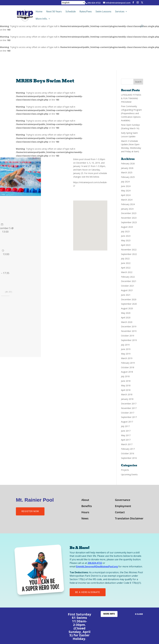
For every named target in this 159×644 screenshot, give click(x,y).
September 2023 (129, 222)
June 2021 (126, 295)
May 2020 (126, 313)
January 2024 (127, 209)
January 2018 (127, 399)
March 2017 (127, 444)
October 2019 (128, 336)
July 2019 (125, 345)
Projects (125, 470)
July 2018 (125, 376)
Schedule (71, 12)
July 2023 (125, 231)
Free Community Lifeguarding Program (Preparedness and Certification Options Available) (131, 113)
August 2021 (127, 290)
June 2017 (126, 431)
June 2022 (126, 263)
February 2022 (128, 277)
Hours (85, 513)
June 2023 (126, 236)
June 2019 (126, 349)
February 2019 (128, 363)
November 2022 (129, 250)
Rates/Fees (86, 12)
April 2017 (126, 440)
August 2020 (127, 308)
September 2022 (129, 254)
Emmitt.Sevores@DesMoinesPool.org (97, 566)
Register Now (30, 511)
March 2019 (127, 358)
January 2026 (127, 168)
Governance (123, 500)
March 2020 (127, 322)
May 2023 (126, 240)
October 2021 (128, 286)
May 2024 (126, 191)
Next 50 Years (54, 12)
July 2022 (125, 259)
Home (39, 12)
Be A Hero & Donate (88, 592)
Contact (120, 513)
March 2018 (127, 394)
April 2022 (126, 268)
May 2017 (126, 435)
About (85, 500)
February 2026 (128, 164)
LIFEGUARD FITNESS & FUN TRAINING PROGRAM (131, 98)
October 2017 (128, 413)
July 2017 (125, 426)
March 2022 (127, 272)
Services (120, 12)
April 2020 (126, 318)
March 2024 (127, 200)
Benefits (87, 506)
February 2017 (128, 449)
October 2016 (128, 453)
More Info (109, 614)
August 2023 (127, 227)
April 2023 (126, 245)
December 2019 (129, 326)
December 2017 (129, 404)
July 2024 (125, 182)
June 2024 (126, 186)
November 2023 (129, 218)
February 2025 (128, 177)
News (85, 519)
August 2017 (127, 422)
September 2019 (129, 340)
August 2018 (127, 372)
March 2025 (127, 172)
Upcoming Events (129, 474)
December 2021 (129, 281)
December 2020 (129, 299)
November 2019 (129, 331)
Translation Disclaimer (129, 519)
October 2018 (128, 367)
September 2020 (129, 304)
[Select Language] (73, 3)
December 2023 (129, 213)
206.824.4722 (95, 563)
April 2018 (126, 390)
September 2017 (129, 417)
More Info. (42, 19)
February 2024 (128, 204)
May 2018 (126, 385)
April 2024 (126, 195)
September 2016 (129, 458)
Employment (123, 506)
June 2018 (126, 381)
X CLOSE (139, 614)
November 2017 (129, 408)
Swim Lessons (103, 12)
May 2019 (126, 354)
